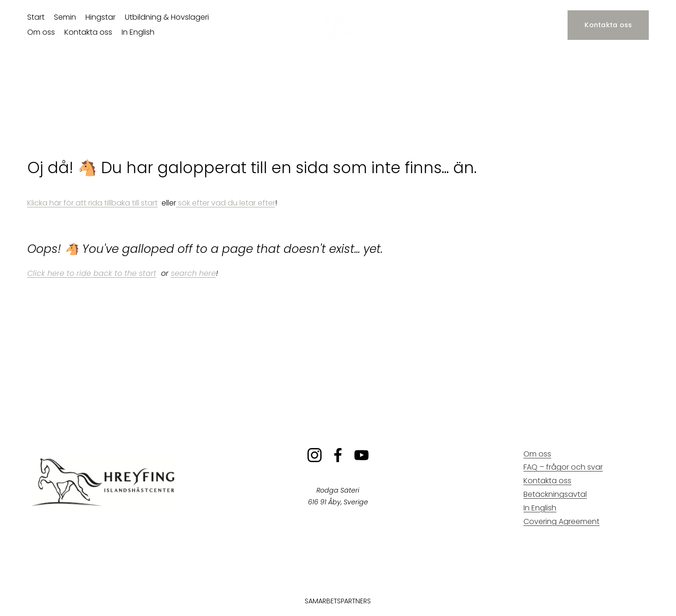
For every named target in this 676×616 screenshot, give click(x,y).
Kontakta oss (88, 32)
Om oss (41, 32)
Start (36, 17)
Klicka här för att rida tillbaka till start (92, 203)
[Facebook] (338, 455)
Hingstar (100, 17)
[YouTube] (361, 455)
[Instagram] (315, 455)
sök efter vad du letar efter (226, 203)
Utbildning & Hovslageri (167, 17)
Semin (65, 17)
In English (138, 32)
